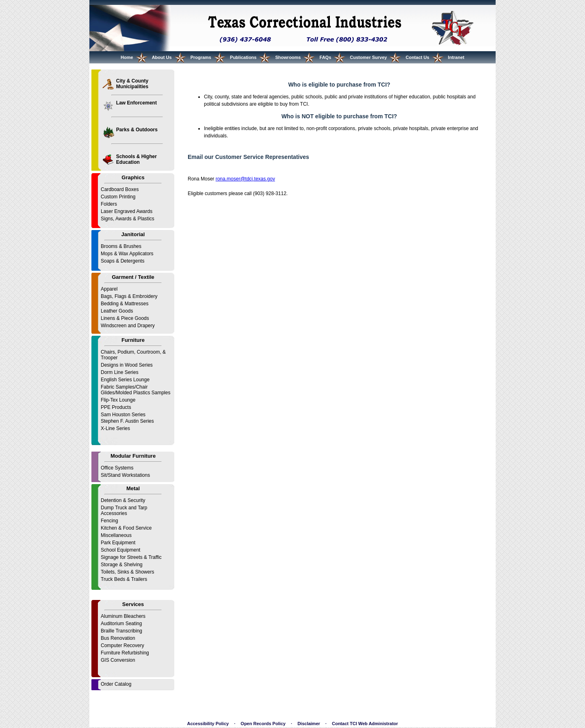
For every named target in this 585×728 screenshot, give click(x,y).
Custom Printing (118, 197)
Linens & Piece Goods (125, 318)
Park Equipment (118, 543)
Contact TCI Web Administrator (365, 724)
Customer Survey (368, 57)
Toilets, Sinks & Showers (127, 572)
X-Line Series (115, 428)
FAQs (326, 57)
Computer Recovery (122, 645)
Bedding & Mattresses (125, 304)
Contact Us (417, 57)
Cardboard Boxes (120, 189)
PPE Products (116, 407)
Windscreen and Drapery (128, 326)
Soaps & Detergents (122, 261)
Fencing (109, 521)
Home (127, 57)
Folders (109, 204)
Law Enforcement (136, 103)
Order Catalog (116, 684)
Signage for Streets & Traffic (131, 557)
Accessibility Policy (208, 724)
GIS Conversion (118, 660)
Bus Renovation (118, 638)
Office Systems (117, 468)
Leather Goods (117, 311)
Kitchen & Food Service (126, 528)
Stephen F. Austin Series (127, 421)
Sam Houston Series (123, 415)
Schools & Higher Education (136, 159)
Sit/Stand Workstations (125, 475)
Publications (243, 57)
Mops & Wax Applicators (127, 254)
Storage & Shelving (122, 565)
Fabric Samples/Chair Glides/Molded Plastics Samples (135, 390)
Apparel (109, 289)
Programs (201, 57)
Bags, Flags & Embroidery (129, 296)
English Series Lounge (125, 380)
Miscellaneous (116, 535)
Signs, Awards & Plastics (128, 219)
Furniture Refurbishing (125, 653)
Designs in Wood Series (127, 365)
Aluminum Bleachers (123, 616)
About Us (162, 57)
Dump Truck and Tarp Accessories (124, 511)
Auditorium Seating (121, 624)
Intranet (456, 57)
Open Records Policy (263, 724)
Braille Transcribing (121, 631)
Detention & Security (123, 500)
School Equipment (120, 550)
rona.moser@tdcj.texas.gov (245, 179)
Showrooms (288, 57)
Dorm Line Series (120, 372)
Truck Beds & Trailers (124, 579)
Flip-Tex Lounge (118, 400)
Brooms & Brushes (121, 246)
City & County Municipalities (132, 84)
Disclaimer (309, 724)
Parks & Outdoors (137, 130)
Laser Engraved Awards (127, 211)
